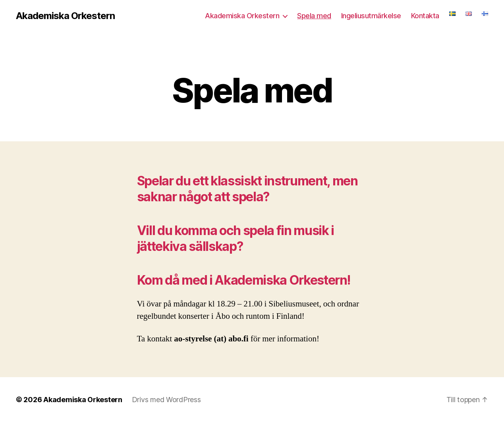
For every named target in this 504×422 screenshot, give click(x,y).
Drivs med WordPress (166, 400)
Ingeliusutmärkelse (371, 16)
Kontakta (425, 16)
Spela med (314, 16)
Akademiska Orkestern (65, 16)
